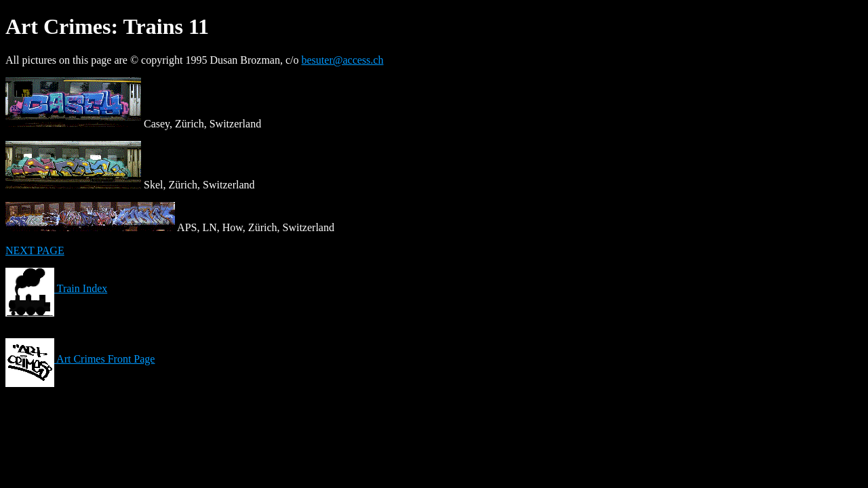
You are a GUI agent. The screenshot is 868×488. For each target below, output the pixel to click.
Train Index (56, 288)
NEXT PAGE (35, 250)
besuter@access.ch (343, 60)
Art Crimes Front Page (80, 359)
